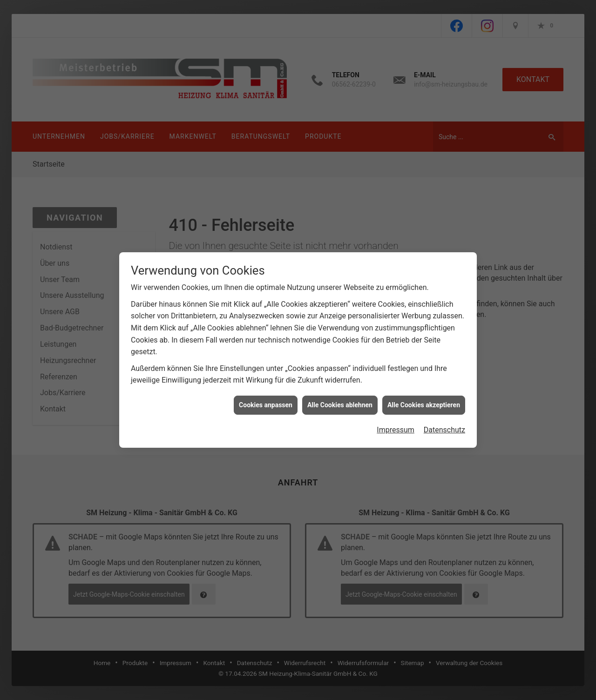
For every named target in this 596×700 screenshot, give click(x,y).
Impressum (396, 416)
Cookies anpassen (266, 391)
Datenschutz (444, 416)
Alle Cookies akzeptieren (424, 391)
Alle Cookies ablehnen (340, 391)
